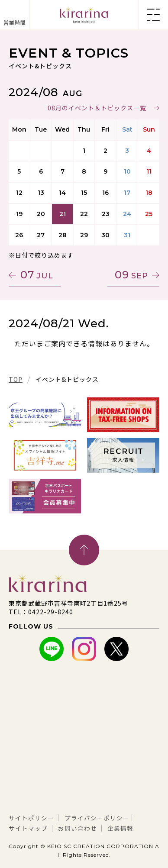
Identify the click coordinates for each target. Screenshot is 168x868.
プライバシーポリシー (97, 818)
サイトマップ (28, 828)
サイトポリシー (31, 818)
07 (37, 275)
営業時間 (15, 22)
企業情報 (120, 828)
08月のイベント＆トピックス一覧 (97, 108)
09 (131, 275)
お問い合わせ (78, 828)
